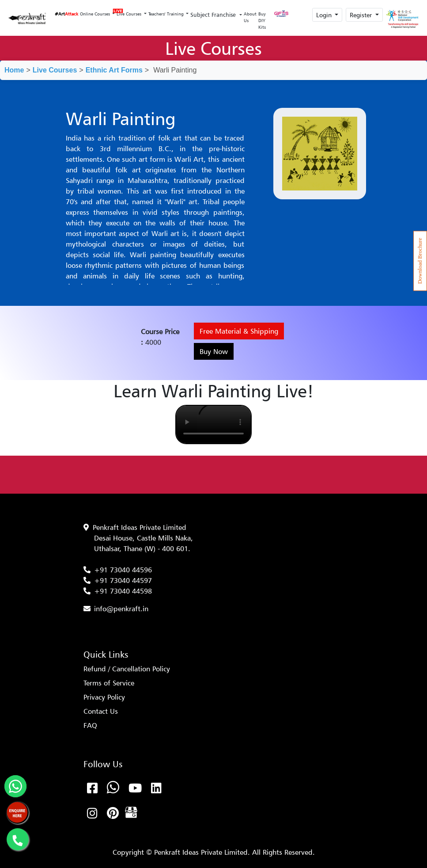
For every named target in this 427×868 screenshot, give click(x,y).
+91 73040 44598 (123, 591)
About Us (250, 17)
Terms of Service (109, 683)
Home (14, 70)
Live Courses (129, 11)
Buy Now (214, 351)
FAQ (90, 725)
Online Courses (96, 14)
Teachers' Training (167, 14)
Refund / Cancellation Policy (127, 669)
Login (325, 15)
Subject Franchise (214, 15)
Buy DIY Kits (262, 20)
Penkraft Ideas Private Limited (140, 527)
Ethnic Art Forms (114, 70)
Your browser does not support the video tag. (213, 424)
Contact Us (101, 711)
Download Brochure (420, 261)
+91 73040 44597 (123, 580)
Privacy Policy (104, 697)
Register (362, 15)
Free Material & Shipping (239, 331)
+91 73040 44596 (123, 570)
